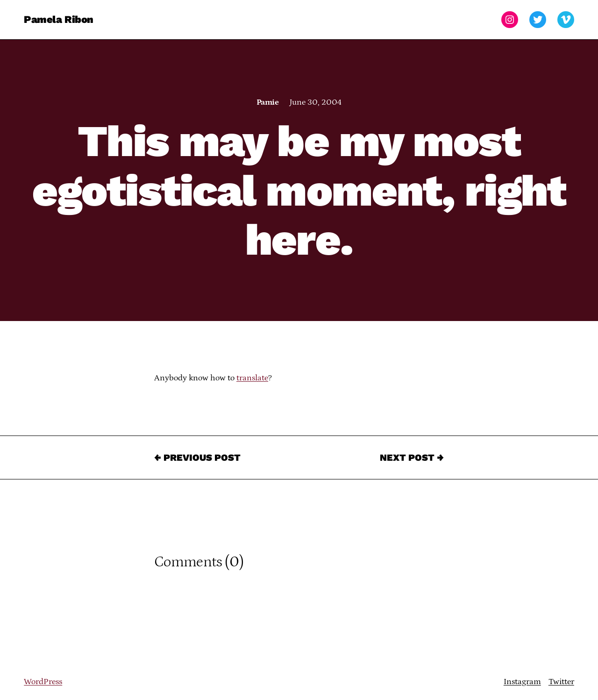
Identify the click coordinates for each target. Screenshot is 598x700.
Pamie (267, 102)
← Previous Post (197, 457)
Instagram (522, 682)
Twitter (561, 682)
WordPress (43, 682)
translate (252, 378)
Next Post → (412, 457)
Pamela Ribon (59, 19)
